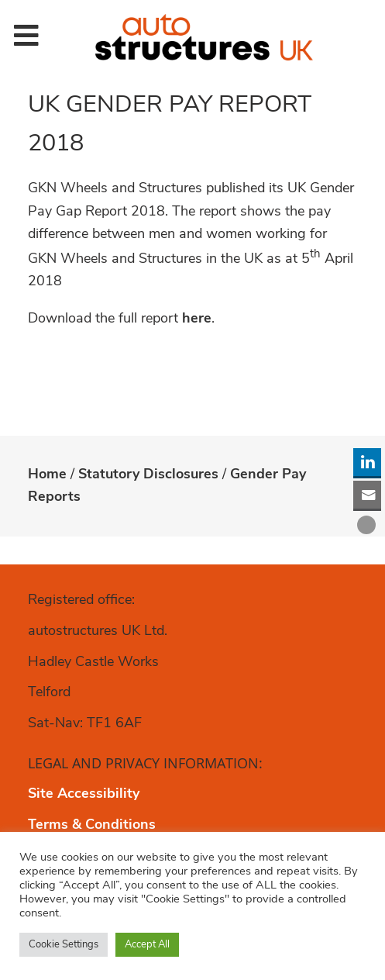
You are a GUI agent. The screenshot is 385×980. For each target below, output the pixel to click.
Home (47, 475)
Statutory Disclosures (148, 475)
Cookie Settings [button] (64, 945)
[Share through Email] (367, 495)
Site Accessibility (84, 794)
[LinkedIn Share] (367, 462)
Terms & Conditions (92, 825)
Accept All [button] (147, 945)
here (197, 319)
